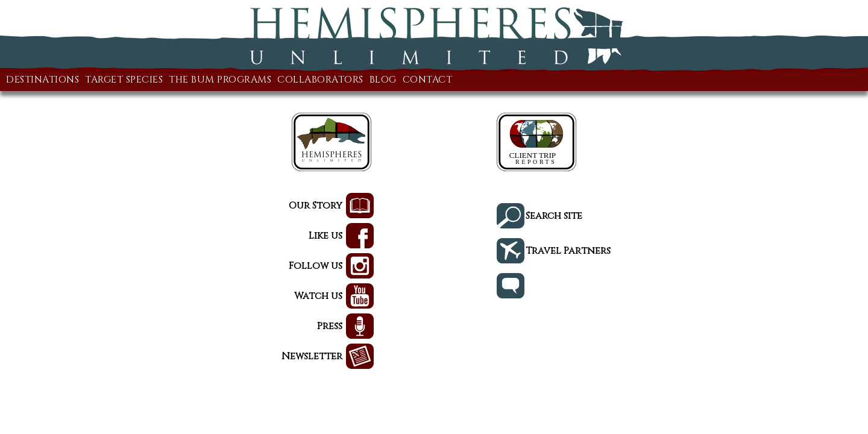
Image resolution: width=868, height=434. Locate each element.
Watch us (132, 297)
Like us (140, 237)
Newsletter (123, 357)
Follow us (129, 267)
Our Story (129, 206)
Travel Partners (723, 246)
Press (145, 327)
